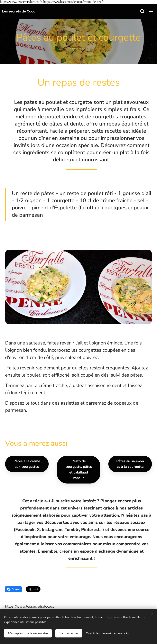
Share (13, 589)
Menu (151, 11)
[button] (142, 11)
